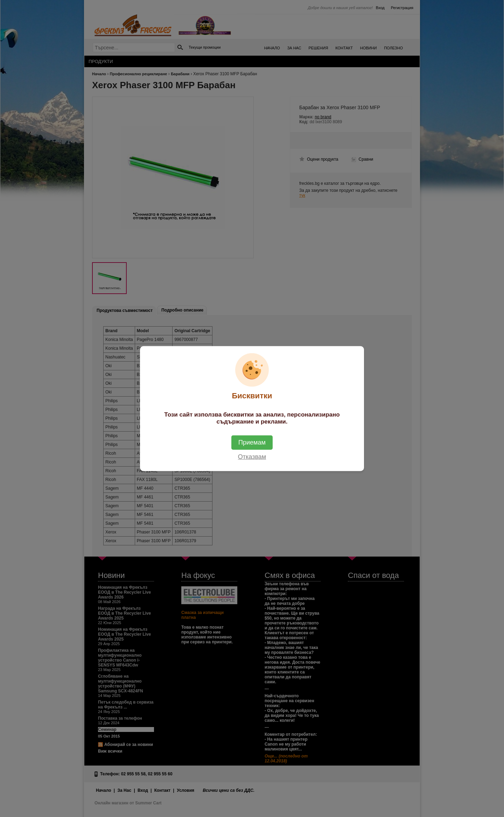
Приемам (252, 442)
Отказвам (252, 456)
